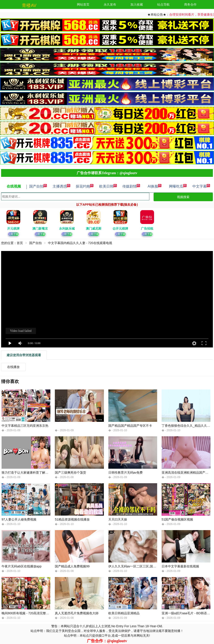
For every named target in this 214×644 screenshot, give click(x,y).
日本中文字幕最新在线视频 (180, 566)
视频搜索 (183, 197)
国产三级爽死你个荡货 (70, 473)
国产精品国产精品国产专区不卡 (130, 426)
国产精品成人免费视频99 (72, 566)
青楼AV (29, 5)
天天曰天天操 (118, 519)
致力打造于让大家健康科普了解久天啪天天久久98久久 (39, 473)
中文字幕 (201, 186)
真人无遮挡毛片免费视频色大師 (77, 613)
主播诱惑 (62, 186)
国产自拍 (38, 186)
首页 (20, 243)
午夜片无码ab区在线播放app (22, 566)
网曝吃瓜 (178, 186)
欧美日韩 (108, 186)
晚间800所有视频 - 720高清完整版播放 (28, 613)
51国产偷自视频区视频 (177, 519)
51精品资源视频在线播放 (72, 519)
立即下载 (13, 234)
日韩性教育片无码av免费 (126, 473)
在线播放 (13, 367)
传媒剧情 (131, 186)
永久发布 (110, 4)
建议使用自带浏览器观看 (24, 355)
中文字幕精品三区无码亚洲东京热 (25, 426)
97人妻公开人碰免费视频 (19, 519)
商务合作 (190, 4)
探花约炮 (85, 186)
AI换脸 (155, 186)
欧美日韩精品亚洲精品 (124, 613)
